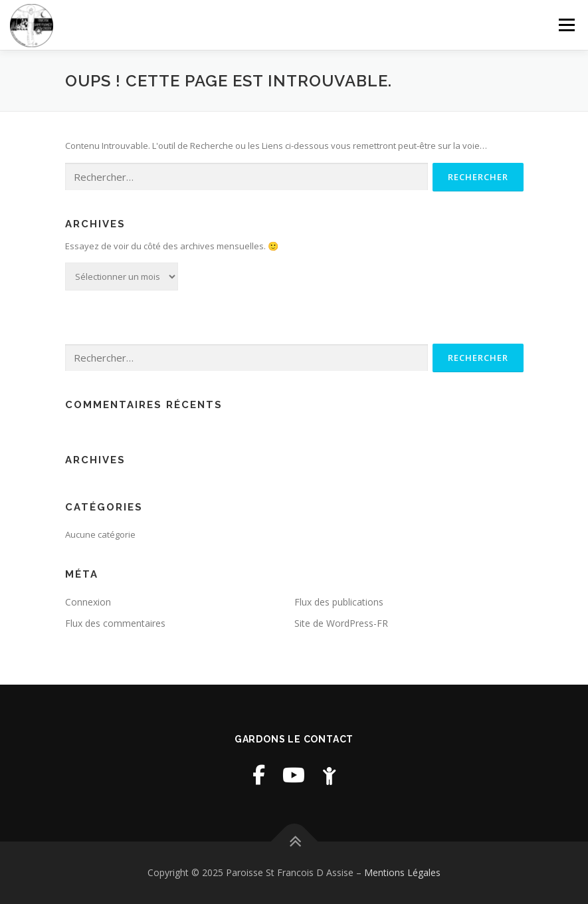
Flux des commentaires (115, 623)
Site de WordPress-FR (341, 623)
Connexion (88, 602)
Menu (566, 25)
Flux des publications (339, 602)
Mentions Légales (402, 872)
